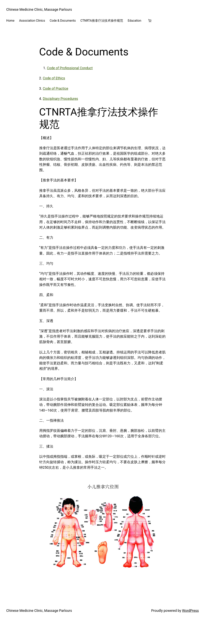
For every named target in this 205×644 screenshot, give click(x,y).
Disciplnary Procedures (60, 99)
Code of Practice (55, 89)
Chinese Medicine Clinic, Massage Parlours (39, 10)
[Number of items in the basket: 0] (150, 21)
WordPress (190, 611)
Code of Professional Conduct (70, 68)
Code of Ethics (54, 78)
